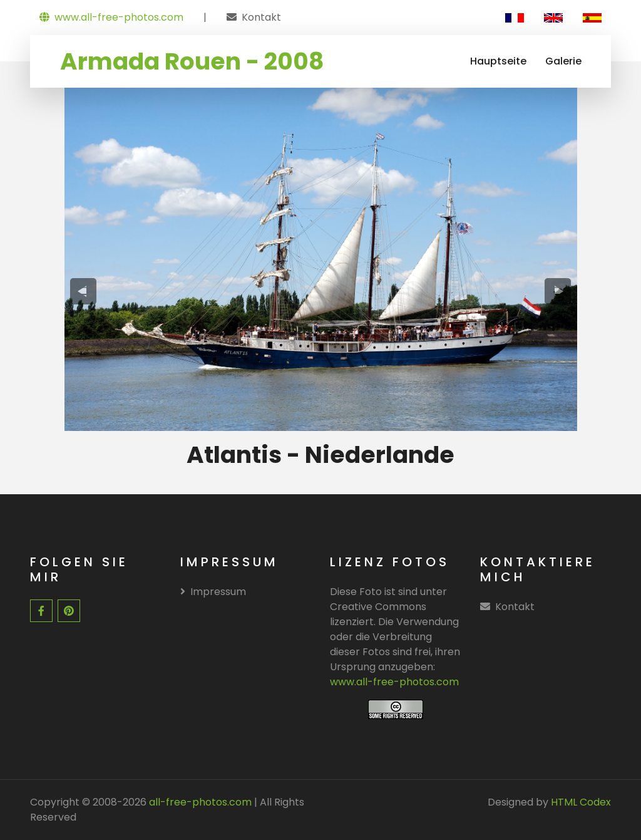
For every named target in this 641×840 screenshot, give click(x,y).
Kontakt (261, 17)
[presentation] (83, 291)
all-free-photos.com (199, 802)
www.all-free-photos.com (111, 17)
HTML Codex (581, 802)
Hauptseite (498, 61)
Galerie (563, 61)
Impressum (213, 592)
